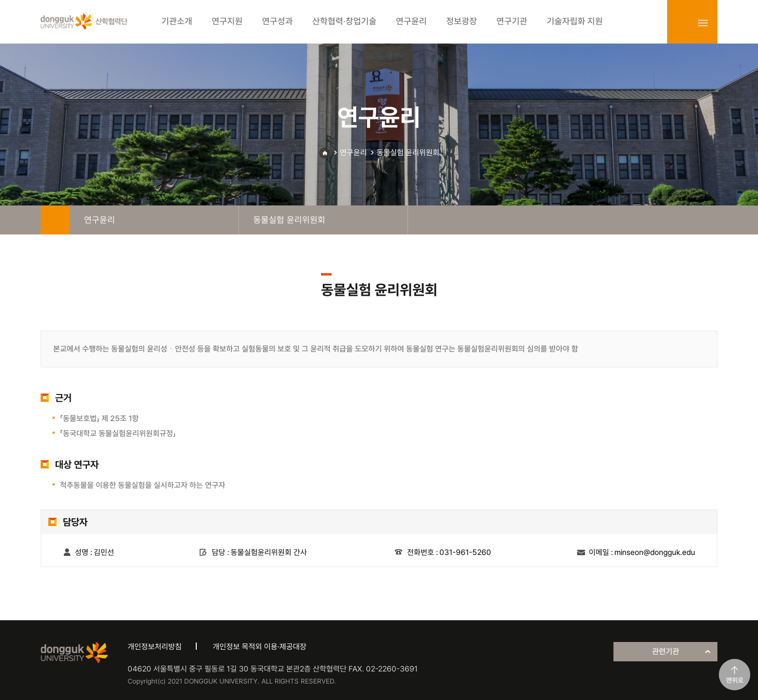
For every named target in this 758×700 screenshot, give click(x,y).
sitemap (703, 23)
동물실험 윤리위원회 (408, 153)
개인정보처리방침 (155, 647)
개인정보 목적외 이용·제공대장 (260, 647)
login (682, 23)
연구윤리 (353, 153)
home (55, 220)
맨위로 (735, 680)
